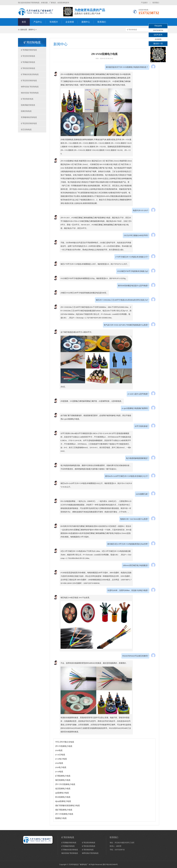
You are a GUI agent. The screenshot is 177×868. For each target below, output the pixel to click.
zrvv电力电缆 (61, 767)
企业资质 (70, 22)
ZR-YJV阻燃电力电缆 (64, 814)
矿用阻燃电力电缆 (63, 776)
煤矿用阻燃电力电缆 (64, 810)
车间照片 (54, 22)
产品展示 (144, 3)
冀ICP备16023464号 (110, 864)
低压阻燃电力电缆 (63, 789)
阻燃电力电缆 (61, 818)
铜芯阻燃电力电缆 (63, 780)
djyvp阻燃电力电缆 (63, 801)
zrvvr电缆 (59, 763)
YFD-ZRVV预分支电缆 (65, 742)
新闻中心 (86, 22)
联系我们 (156, 3)
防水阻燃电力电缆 (63, 797)
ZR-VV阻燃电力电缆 (64, 746)
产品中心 (38, 22)
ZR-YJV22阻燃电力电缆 (65, 784)
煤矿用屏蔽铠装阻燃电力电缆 (68, 806)
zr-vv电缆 (59, 772)
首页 (24, 22)
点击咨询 (158, 39)
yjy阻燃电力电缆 (62, 793)
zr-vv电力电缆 (61, 759)
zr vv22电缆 (60, 755)
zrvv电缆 (59, 750)
